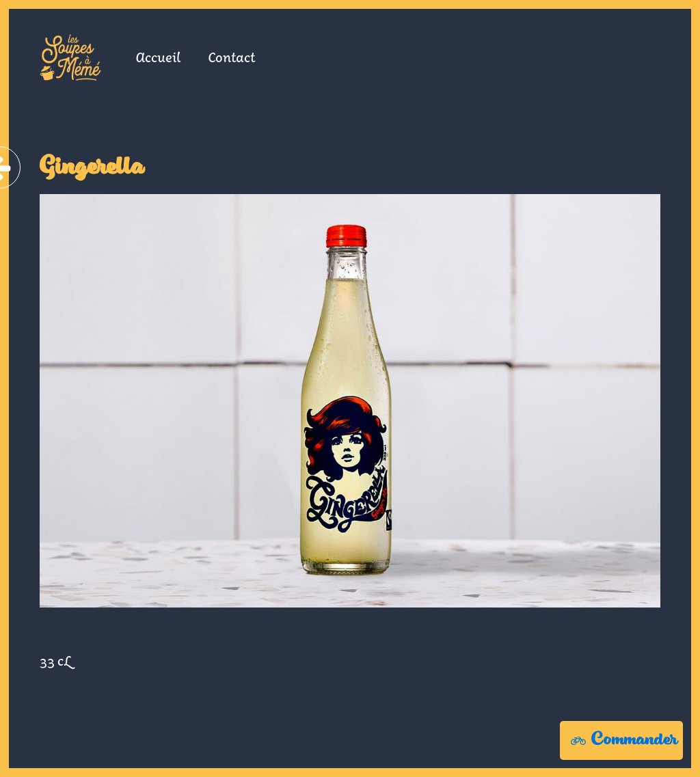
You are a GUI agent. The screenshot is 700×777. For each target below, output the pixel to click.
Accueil (158, 57)
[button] (621, 740)
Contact (231, 57)
